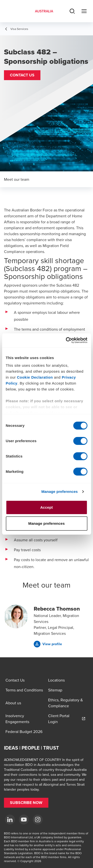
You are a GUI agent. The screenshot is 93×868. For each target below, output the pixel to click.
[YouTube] (24, 820)
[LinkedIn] (10, 820)
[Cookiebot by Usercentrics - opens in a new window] (66, 340)
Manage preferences (60, 491)
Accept (46, 507)
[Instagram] (38, 820)
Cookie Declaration (35, 377)
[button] (22, 75)
